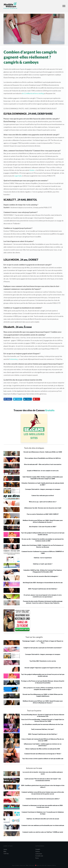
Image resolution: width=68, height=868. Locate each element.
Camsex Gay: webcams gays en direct (43, 495)
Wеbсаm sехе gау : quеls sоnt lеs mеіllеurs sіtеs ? (43, 502)
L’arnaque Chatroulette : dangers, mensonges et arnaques (43, 489)
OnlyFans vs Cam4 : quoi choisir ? (43, 564)
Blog (5, 851)
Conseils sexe (39, 856)
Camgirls (38, 849)
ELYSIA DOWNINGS (15, 114)
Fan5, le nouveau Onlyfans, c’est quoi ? (43, 729)
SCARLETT (10, 200)
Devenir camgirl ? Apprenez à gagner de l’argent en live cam (43, 668)
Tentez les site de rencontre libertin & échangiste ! (43, 576)
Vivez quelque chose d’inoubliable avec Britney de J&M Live (43, 458)
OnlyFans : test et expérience (43, 558)
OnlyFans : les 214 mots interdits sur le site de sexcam (43, 819)
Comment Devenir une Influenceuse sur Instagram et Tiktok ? (43, 754)
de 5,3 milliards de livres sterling (33, 93)
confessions (39, 854)
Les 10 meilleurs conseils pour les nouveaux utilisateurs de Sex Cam (43, 724)
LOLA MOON (11, 260)
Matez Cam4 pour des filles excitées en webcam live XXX (43, 749)
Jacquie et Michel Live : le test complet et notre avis (43, 471)
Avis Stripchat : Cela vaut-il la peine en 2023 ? (43, 527)
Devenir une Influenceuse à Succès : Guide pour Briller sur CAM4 (43, 452)
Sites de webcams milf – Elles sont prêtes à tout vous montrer (43, 464)
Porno (37, 858)
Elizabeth (9, 327)
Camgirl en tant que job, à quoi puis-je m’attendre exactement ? (43, 648)
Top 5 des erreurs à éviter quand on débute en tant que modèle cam (43, 759)
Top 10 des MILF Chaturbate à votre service (43, 661)
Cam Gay (6, 853)
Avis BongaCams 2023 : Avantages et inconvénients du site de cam (43, 583)
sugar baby (18, 176)
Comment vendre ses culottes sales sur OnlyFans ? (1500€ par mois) (43, 832)
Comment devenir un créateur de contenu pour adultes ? (43, 799)
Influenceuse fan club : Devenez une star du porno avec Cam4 (43, 508)
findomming (13, 359)
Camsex (38, 851)
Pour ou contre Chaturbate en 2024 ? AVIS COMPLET (43, 514)
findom (32, 170)
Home (5, 849)
